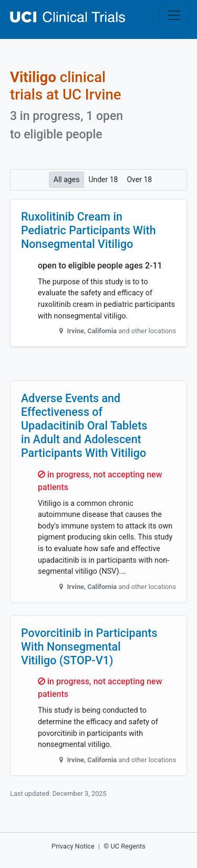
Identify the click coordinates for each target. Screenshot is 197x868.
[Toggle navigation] (174, 15)
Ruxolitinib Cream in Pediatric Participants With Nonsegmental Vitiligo (89, 230)
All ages (67, 179)
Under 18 (103, 179)
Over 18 (139, 179)
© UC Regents (125, 846)
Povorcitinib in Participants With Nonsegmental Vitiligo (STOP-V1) (89, 647)
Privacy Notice (73, 846)
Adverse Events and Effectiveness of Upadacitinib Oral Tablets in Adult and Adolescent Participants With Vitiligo (84, 425)
